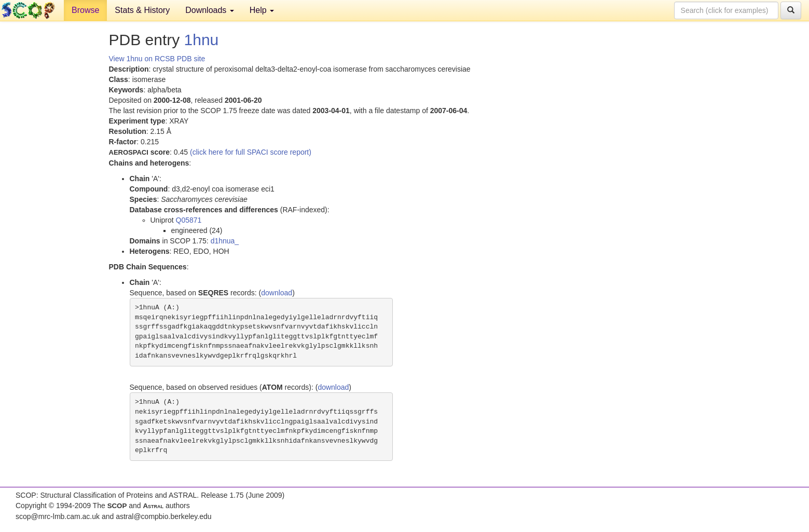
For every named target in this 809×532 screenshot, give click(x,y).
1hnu (202, 40)
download (277, 293)
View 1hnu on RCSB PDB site (157, 59)
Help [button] (262, 10)
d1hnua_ (225, 241)
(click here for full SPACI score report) (251, 152)
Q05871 (189, 220)
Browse (85, 10)
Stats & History (142, 10)
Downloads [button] (210, 10)
